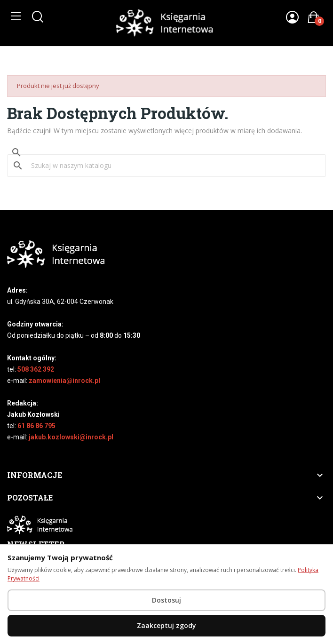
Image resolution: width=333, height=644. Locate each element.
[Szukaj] (172, 166)
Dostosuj (166, 600)
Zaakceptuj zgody (166, 625)
